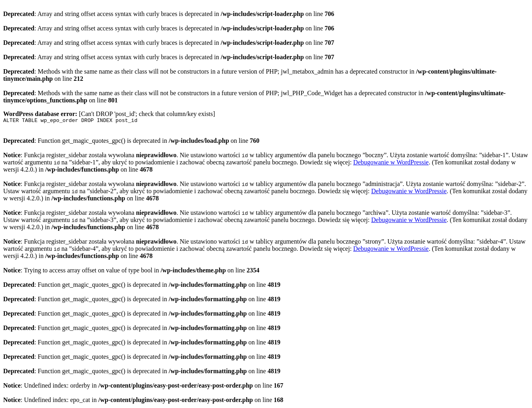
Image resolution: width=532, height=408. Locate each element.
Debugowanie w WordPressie (391, 163)
